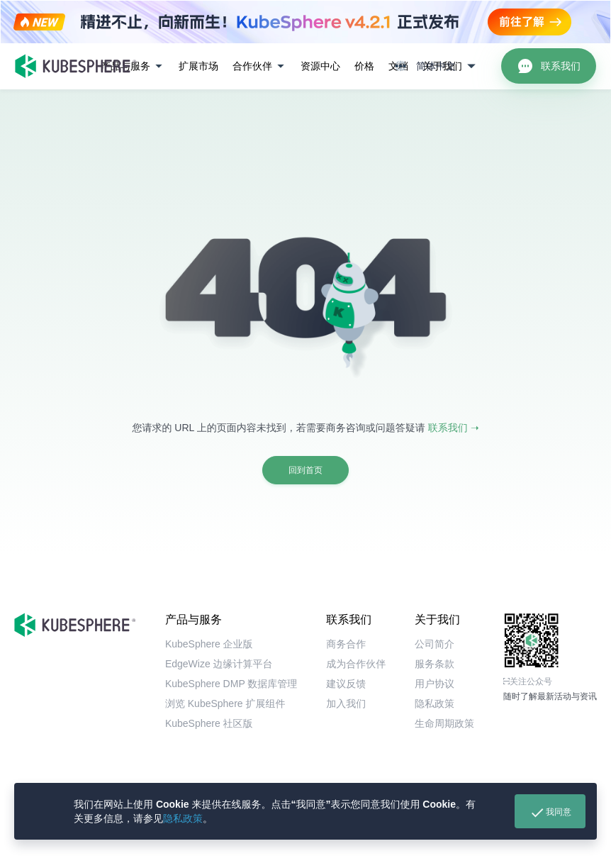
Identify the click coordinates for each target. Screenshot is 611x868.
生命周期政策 (444, 723)
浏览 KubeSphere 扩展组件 (225, 703)
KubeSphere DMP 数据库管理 (231, 684)
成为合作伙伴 (356, 664)
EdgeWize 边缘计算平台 (219, 664)
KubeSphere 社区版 (209, 723)
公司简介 (435, 644)
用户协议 (435, 684)
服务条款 (435, 664)
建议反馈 (346, 684)
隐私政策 (183, 818)
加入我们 (346, 703)
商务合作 (346, 644)
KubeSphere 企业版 (209, 644)
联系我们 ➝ (454, 428)
